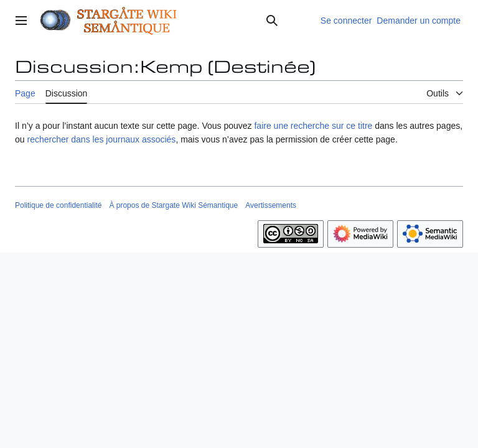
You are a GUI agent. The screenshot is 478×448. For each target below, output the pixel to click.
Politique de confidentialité (58, 205)
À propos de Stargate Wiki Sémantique (173, 205)
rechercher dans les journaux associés (101, 139)
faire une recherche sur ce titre (313, 126)
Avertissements (271, 205)
